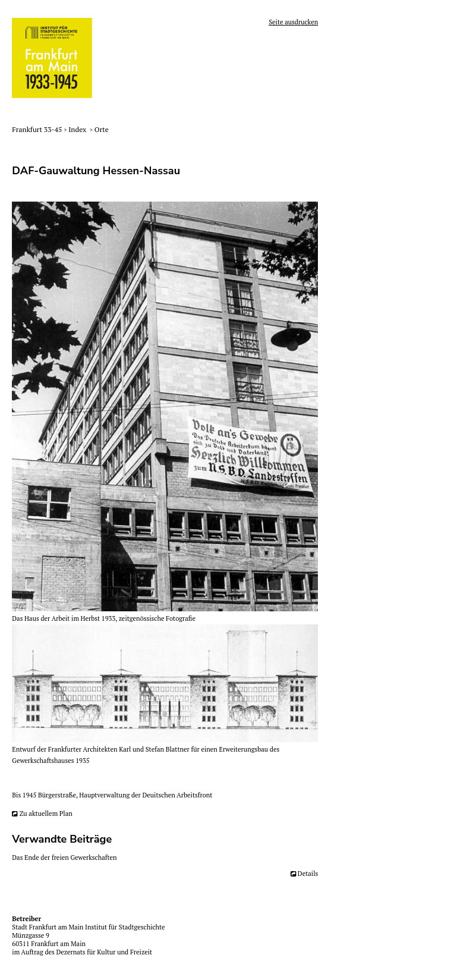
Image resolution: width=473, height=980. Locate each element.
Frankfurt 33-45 (38, 129)
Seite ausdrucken (293, 22)
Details (308, 874)
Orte (102, 129)
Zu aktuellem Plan (46, 813)
